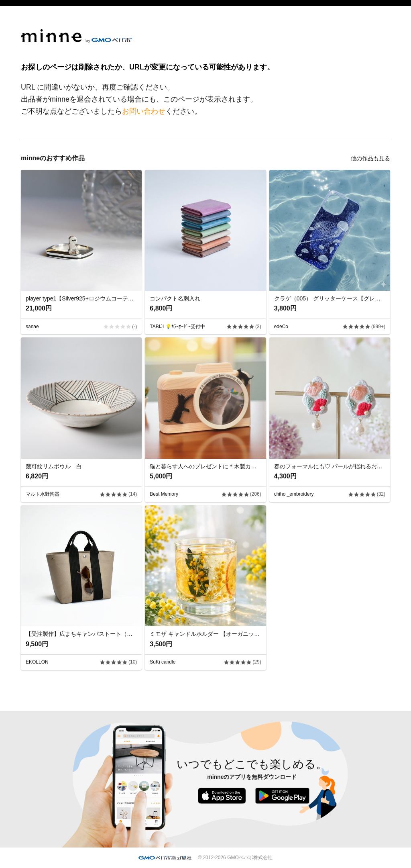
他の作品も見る (370, 158)
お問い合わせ (144, 111)
